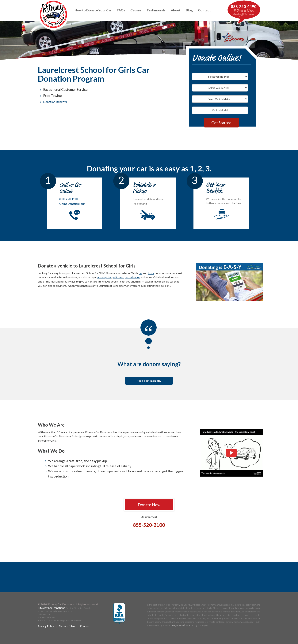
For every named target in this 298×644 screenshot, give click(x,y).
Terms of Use (67, 626)
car (141, 273)
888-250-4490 (244, 6)
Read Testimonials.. (149, 381)
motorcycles (104, 277)
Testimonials (156, 10)
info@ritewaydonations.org (184, 625)
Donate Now (149, 505)
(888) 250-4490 (68, 199)
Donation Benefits (55, 102)
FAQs (121, 10)
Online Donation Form (72, 204)
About (176, 10)
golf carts (118, 277)
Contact (204, 10)
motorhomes (132, 277)
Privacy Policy (46, 626)
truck (151, 273)
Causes (136, 10)
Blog (189, 10)
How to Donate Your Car (93, 10)
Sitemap (84, 626)
